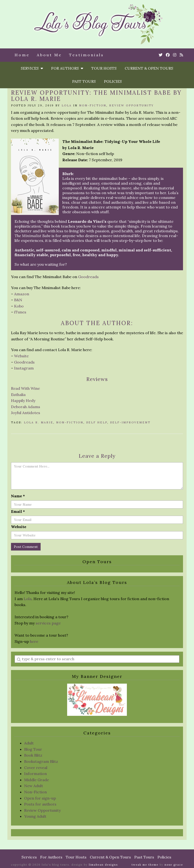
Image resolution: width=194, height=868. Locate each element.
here (34, 641)
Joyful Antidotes (26, 413)
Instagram (24, 368)
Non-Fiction (93, 105)
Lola (67, 105)
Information (35, 774)
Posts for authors (40, 804)
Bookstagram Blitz (41, 761)
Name (18, 496)
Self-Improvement (130, 422)
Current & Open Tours (149, 68)
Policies (113, 81)
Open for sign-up (40, 798)
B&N (18, 300)
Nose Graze (174, 865)
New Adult (34, 786)
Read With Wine (25, 388)
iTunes (20, 312)
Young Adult (35, 816)
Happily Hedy (23, 400)
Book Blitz (33, 755)
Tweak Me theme (145, 865)
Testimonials (86, 55)
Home (22, 55)
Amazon (22, 294)
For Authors (67, 68)
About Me (49, 55)
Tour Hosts (104, 68)
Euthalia (18, 395)
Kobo (19, 306)
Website (21, 356)
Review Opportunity (132, 105)
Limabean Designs (103, 865)
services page (48, 623)
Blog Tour (33, 749)
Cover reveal (36, 768)
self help (97, 422)
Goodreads (88, 277)
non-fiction (70, 422)
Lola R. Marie (39, 422)
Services (32, 68)
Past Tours (84, 81)
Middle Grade (37, 780)
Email (18, 511)
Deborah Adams (26, 407)
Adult (29, 743)
